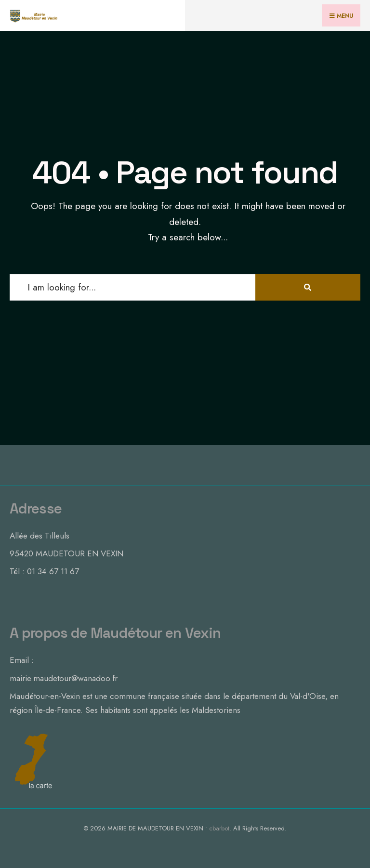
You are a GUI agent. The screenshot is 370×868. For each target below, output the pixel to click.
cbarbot (219, 828)
